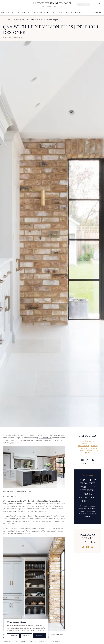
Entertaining (92, 441)
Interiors (95, 448)
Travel (88, 453)
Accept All (40, 636)
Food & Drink (84, 446)
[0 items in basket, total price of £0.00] (100, 4)
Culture (81, 441)
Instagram (13, 496)
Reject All (26, 636)
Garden (94, 446)
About (79, 12)
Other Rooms (24, 12)
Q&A (97, 451)
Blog (89, 12)
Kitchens (81, 451)
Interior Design (19, 20)
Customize (13, 636)
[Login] (95, 5)
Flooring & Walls (44, 12)
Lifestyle (90, 451)
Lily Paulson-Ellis (45, 438)
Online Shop (65, 12)
